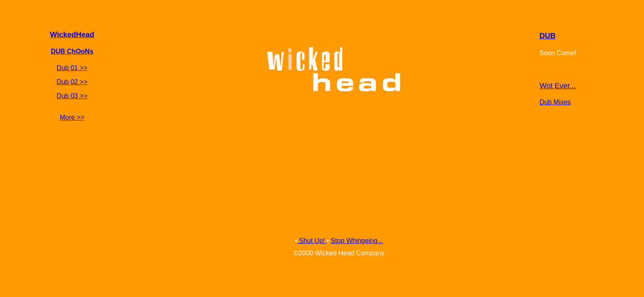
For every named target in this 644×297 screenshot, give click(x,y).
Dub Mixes (555, 102)
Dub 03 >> (72, 96)
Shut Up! (312, 241)
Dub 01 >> (72, 68)
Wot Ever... (558, 86)
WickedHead (72, 35)
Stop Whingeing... (357, 241)
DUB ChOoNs (72, 51)
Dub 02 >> (72, 82)
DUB (548, 36)
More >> (72, 117)
